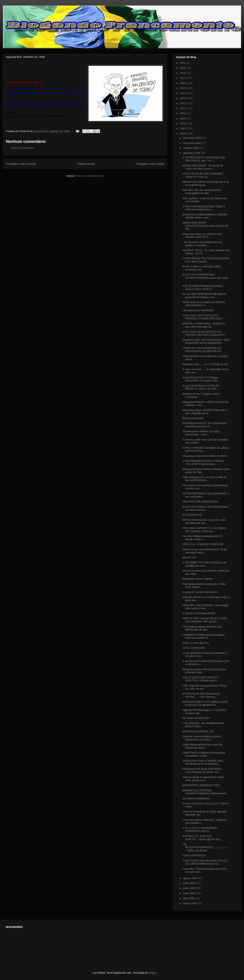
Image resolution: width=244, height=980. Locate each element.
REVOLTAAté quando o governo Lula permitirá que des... (204, 521)
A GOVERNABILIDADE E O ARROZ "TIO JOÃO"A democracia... (203, 462)
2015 (183, 88)
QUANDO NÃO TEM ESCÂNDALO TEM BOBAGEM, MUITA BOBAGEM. (206, 341)
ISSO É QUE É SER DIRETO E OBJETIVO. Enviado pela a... (201, 679)
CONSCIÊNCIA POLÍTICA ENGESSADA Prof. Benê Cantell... (206, 260)
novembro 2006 (192, 143)
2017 (183, 78)
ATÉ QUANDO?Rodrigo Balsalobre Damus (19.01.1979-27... (203, 287)
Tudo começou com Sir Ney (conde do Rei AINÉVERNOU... (204, 479)
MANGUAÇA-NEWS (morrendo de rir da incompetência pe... (206, 183)
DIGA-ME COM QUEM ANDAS (200, 502)
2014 (183, 93)
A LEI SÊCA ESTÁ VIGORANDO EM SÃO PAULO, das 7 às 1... (204, 159)
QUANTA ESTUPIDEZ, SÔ (198, 731)
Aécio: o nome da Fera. (196, 643)
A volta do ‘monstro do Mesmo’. (200, 592)
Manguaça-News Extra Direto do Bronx (205, 456)
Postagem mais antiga (150, 164)
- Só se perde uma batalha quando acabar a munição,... (202, 244)
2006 (183, 134)
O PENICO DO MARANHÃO (199, 613)
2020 (183, 68)
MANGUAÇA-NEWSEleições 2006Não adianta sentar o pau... (205, 216)
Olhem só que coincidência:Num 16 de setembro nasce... (205, 551)
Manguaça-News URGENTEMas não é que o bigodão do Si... (205, 412)
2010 (183, 113)
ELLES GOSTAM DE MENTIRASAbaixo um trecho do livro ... (205, 508)
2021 (183, 63)
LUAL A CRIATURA (194, 648)
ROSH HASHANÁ (193, 418)
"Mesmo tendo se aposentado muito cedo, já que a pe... (203, 779)
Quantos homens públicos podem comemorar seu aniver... (202, 738)
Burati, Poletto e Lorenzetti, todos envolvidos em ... (202, 268)
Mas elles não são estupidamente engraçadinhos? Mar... (202, 192)
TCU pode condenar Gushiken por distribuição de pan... (202, 628)
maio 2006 (189, 893)
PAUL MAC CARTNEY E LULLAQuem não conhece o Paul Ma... (204, 530)
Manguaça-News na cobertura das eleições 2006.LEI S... (202, 236)
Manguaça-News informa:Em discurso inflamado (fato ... (204, 671)
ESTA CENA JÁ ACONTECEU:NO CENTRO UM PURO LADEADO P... (204, 333)
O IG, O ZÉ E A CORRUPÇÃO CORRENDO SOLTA (200, 829)
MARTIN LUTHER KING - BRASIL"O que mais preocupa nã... (204, 325)
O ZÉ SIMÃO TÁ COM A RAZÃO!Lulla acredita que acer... (204, 564)
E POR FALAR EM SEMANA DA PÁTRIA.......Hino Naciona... (201, 695)
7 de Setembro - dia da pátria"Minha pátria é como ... (203, 725)
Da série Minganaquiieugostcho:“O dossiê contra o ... (202, 538)
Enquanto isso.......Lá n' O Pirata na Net (205, 364)
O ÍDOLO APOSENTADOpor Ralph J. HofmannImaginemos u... (204, 208)
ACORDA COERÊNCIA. (196, 799)
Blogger (152, 973)
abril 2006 (189, 898)
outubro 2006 (191, 148)
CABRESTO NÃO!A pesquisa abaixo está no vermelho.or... (204, 636)
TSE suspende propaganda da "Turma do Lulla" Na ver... (205, 687)
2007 (183, 128)
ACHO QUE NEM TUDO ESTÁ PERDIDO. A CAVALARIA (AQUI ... (204, 317)
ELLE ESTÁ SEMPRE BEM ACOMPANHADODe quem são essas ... (205, 278)
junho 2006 (190, 888)
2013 (183, 98)
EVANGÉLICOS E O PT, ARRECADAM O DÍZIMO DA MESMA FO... (205, 703)
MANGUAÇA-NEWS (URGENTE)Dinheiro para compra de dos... (205, 226)
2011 (183, 108)
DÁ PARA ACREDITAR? (196, 718)
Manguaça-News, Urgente (198, 579)
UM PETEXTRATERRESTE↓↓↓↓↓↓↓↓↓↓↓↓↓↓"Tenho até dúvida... (206, 847)
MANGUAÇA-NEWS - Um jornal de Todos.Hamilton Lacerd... (203, 167)
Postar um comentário (22, 148)
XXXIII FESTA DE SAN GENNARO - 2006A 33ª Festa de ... (203, 175)
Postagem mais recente (21, 164)
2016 (183, 83)
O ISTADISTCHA (192, 515)
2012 (183, 103)
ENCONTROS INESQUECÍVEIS (201, 785)
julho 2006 (189, 883)
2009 (183, 118)
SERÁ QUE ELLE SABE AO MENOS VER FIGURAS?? (204, 304)
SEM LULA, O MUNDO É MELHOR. (203, 544)
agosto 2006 (190, 878)
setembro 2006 (192, 153)
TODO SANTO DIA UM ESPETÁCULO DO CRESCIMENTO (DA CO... (205, 862)
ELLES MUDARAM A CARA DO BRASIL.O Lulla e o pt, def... (201, 387)
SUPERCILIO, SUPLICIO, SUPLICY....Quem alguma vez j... (203, 838)
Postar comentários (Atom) (90, 176)
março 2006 (190, 903)
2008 (183, 123)
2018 (183, 73)
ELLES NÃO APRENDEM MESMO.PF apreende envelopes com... (205, 296)
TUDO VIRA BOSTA (194, 855)
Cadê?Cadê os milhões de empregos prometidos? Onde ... (204, 754)
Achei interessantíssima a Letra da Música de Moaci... (202, 746)
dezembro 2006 (192, 138)
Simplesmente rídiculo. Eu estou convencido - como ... (201, 433)
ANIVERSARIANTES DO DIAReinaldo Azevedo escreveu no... (205, 425)
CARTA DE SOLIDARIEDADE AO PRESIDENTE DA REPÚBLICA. (202, 350)
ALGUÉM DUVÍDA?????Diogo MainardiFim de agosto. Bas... (201, 379)
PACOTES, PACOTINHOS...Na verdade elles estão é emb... (205, 607)
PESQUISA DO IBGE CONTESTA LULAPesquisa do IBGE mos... (202, 771)
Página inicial (86, 164)
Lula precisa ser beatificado (198, 310)
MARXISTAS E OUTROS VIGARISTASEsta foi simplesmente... (205, 792)
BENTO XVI (189, 558)
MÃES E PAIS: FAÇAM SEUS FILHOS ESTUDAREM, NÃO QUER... (205, 620)
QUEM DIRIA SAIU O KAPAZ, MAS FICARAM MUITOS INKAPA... (203, 762)
